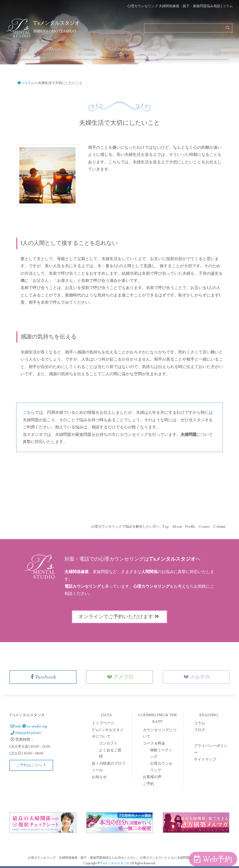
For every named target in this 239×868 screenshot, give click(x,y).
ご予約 (148, 784)
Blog (217, 51)
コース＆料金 (154, 743)
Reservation (119, 51)
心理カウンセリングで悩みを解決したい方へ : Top (130, 527)
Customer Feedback (186, 51)
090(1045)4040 (25, 733)
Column (152, 51)
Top (22, 51)
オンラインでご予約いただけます (119, 617)
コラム (29, 83)
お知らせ (99, 777)
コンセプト (108, 743)
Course (87, 51)
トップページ (103, 723)
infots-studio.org (28, 726)
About (55, 51)
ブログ (199, 730)
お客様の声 (152, 777)
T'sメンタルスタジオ (115, 863)
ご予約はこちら (31, 765)
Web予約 (213, 859)
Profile (190, 527)
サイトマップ (205, 760)
